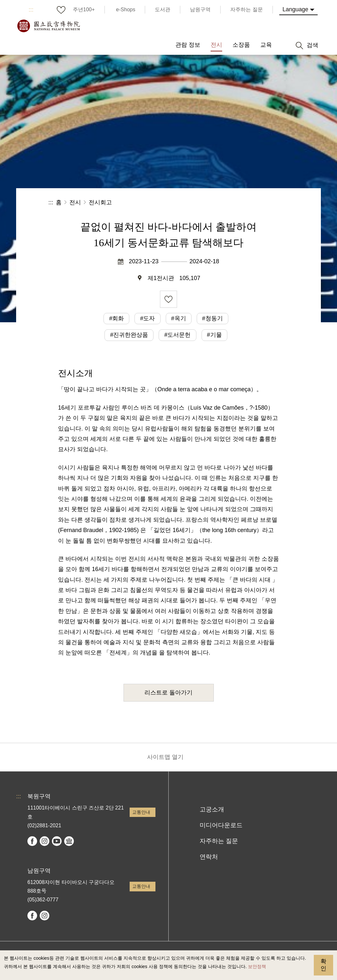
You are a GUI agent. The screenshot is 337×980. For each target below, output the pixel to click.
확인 (323, 965)
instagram (45, 841)
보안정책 (257, 966)
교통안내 (141, 812)
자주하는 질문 (219, 841)
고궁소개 (212, 809)
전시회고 (100, 202)
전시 (75, 202)
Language (295, 9)
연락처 (209, 857)
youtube (57, 841)
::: (31, 10)
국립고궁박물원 (48, 26)
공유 (218, 203)
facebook (32, 841)
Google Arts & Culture (69, 841)
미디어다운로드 (221, 825)
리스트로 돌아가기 (168, 693)
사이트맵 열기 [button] (165, 757)
